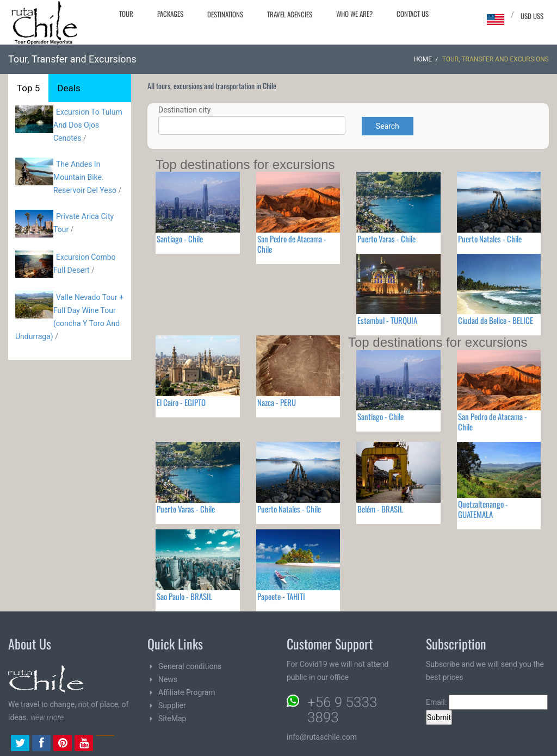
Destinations (225, 14)
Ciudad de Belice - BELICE (496, 320)
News (168, 679)
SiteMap (172, 718)
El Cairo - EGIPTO (181, 402)
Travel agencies (290, 14)
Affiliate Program (187, 692)
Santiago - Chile (180, 239)
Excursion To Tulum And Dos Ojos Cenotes (88, 125)
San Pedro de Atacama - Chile (292, 244)
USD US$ (532, 16)
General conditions (190, 666)
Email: (487, 702)
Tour (126, 14)
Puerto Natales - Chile (490, 239)
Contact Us (413, 14)
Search (388, 126)
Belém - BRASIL (380, 509)
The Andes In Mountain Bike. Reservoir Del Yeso (85, 177)
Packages (170, 14)
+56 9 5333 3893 (342, 710)
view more (47, 717)
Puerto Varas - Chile (386, 239)
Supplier (172, 705)
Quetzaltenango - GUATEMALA (483, 509)
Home (423, 59)
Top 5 (28, 88)
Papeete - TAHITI (281, 596)
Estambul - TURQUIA (387, 320)
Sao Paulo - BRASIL (184, 596)
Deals (69, 88)
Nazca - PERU (277, 402)
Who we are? (354, 14)
